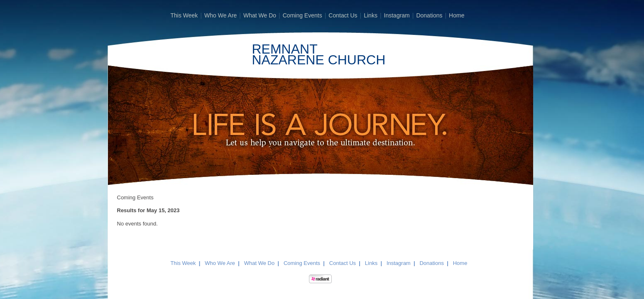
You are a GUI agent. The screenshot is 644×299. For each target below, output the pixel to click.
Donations (429, 15)
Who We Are (220, 15)
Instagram (397, 15)
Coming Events (302, 15)
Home (457, 15)
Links (371, 15)
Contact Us (343, 15)
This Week (184, 15)
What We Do (260, 15)
